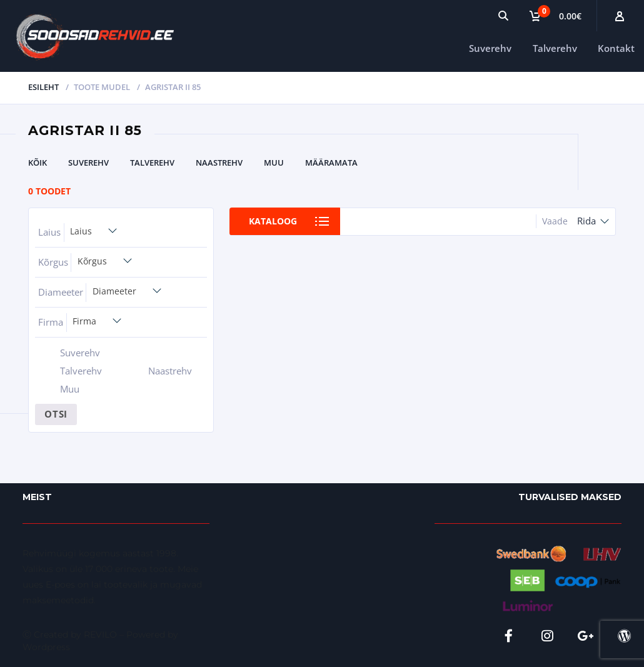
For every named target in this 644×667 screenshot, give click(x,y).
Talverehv (555, 48)
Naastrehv (219, 163)
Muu (274, 163)
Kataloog (274, 221)
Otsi (56, 414)
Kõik (38, 163)
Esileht (43, 87)
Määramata (331, 163)
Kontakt (616, 48)
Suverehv (490, 48)
